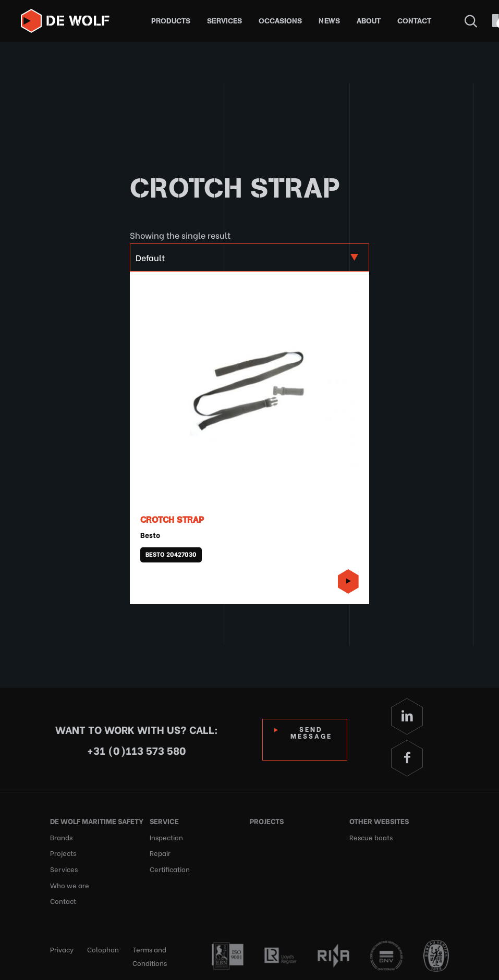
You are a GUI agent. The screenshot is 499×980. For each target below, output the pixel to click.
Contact (414, 21)
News (329, 21)
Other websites (379, 821)
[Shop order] (249, 258)
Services (224, 21)
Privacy (62, 947)
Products (171, 21)
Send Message (312, 732)
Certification (170, 868)
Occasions (280, 21)
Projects (63, 852)
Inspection (166, 836)
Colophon (103, 947)
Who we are (70, 883)
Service (164, 821)
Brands (61, 836)
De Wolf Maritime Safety (97, 821)
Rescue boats (371, 836)
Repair (160, 852)
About (369, 21)
